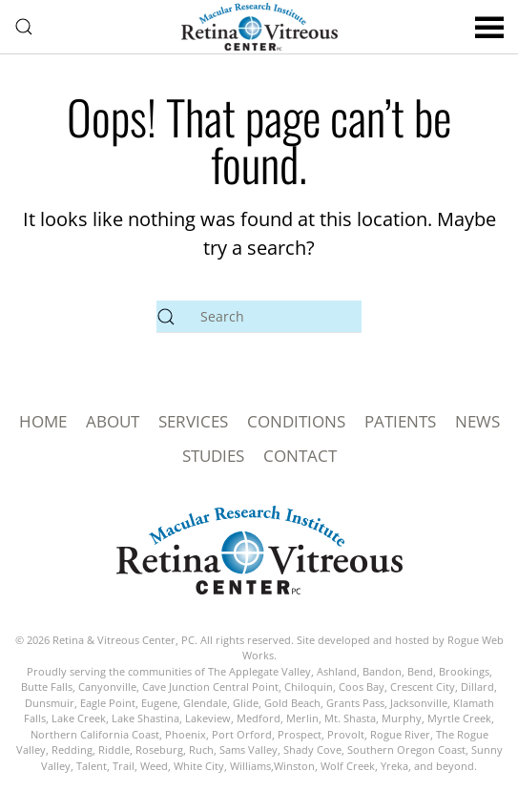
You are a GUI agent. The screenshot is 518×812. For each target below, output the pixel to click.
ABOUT (113, 421)
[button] (24, 27)
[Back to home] (259, 27)
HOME (43, 421)
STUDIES (213, 456)
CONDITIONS (296, 421)
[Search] (259, 317)
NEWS (477, 421)
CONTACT (300, 456)
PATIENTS (400, 421)
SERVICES (193, 421)
